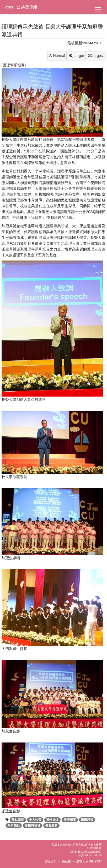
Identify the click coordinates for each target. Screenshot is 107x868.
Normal (57, 56)
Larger (77, 56)
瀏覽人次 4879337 (89, 861)
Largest (96, 56)
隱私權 (66, 861)
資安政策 (50, 861)
